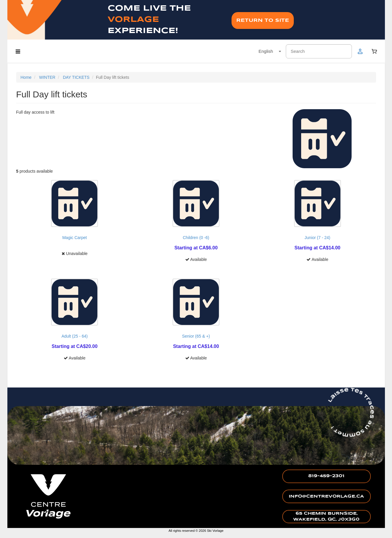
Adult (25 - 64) (74, 336)
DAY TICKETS (76, 77)
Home (26, 77)
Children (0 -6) (196, 238)
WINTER (47, 77)
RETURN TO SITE (263, 21)
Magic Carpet (74, 238)
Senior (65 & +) (196, 336)
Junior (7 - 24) (318, 238)
